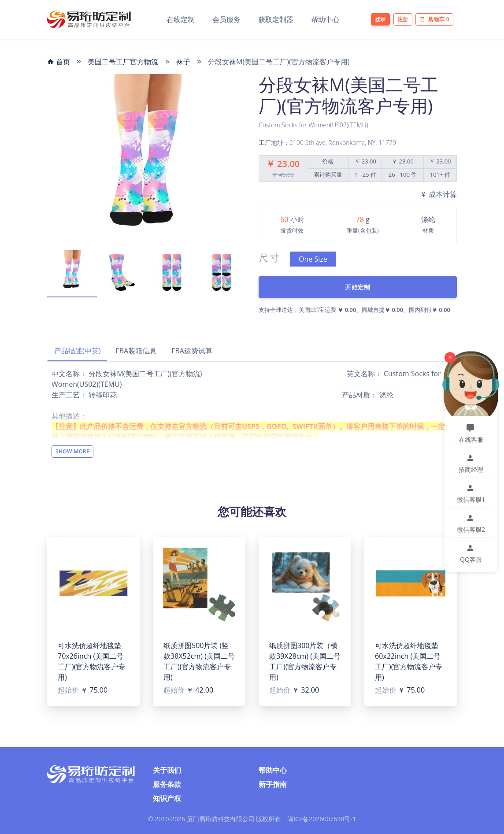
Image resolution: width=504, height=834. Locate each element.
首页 (59, 62)
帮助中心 (325, 19)
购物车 (434, 19)
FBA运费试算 (192, 351)
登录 (380, 19)
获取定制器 (276, 19)
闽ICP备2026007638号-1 (322, 819)
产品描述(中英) (77, 351)
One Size (313, 259)
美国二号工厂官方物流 (123, 62)
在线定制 (181, 19)
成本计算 (438, 194)
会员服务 (226, 19)
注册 (403, 19)
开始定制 (358, 287)
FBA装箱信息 (136, 351)
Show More (72, 451)
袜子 (183, 62)
